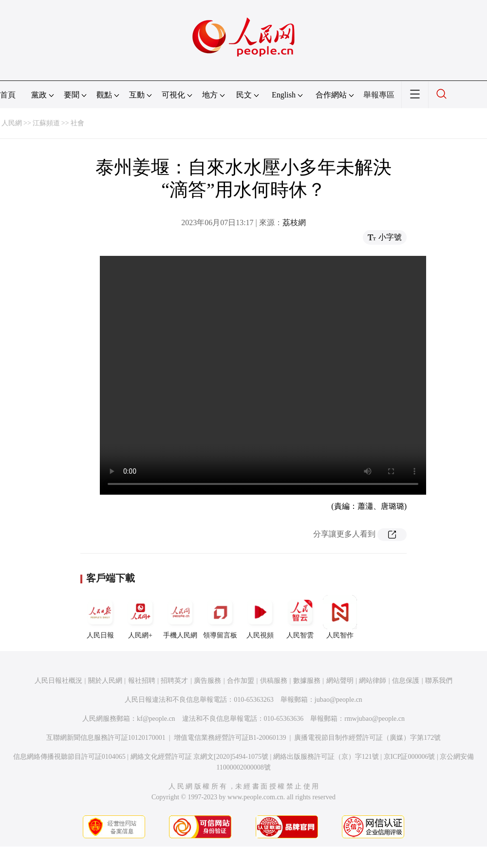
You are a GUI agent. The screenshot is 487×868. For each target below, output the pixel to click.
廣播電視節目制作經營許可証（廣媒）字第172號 (367, 738)
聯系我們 (439, 681)
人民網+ (140, 617)
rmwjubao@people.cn (375, 719)
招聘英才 (174, 681)
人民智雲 (300, 617)
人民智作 (340, 617)
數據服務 (307, 681)
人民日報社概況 (58, 681)
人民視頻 (260, 617)
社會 (77, 123)
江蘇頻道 (46, 123)
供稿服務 (274, 681)
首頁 (8, 95)
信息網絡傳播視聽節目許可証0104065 (69, 757)
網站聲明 (340, 681)
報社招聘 (142, 681)
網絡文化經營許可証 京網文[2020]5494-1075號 (200, 757)
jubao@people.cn (338, 700)
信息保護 (406, 681)
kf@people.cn (156, 719)
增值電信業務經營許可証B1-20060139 (230, 738)
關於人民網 (105, 681)
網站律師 (373, 681)
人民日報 (100, 617)
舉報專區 (379, 95)
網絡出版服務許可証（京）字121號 (326, 757)
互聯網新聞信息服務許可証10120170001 (106, 738)
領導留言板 (220, 617)
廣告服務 (207, 681)
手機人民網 (180, 617)
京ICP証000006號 (410, 757)
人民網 (12, 123)
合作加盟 (241, 681)
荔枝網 (294, 222)
